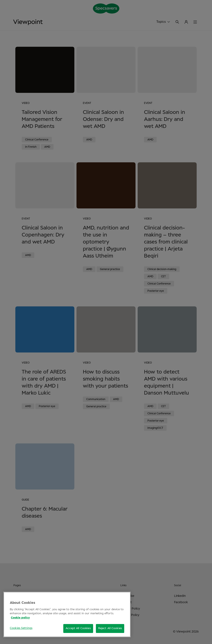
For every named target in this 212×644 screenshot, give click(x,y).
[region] (67, 614)
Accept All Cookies (78, 628)
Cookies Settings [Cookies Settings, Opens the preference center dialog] (21, 628)
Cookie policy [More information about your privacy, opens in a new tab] (20, 618)
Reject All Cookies (110, 628)
